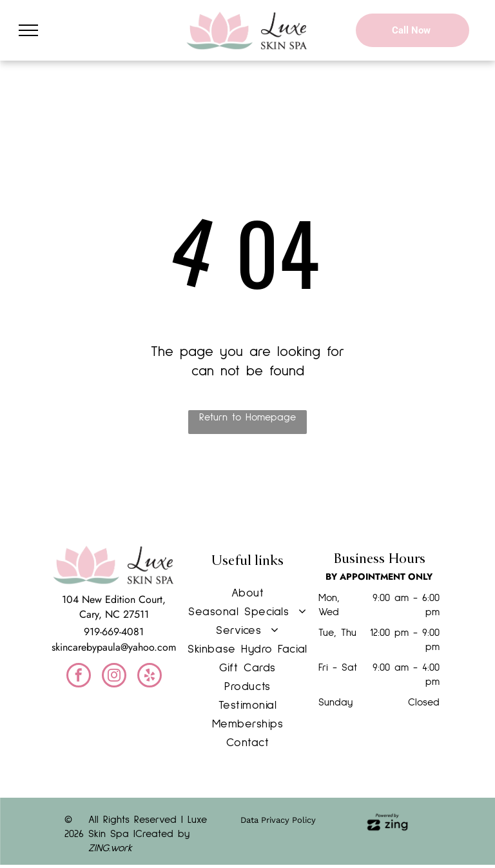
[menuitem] (247, 594)
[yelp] (150, 677)
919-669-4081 (114, 632)
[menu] (28, 30)
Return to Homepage (247, 417)
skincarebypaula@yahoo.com (114, 647)
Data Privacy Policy (278, 820)
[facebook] (79, 677)
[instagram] (114, 677)
